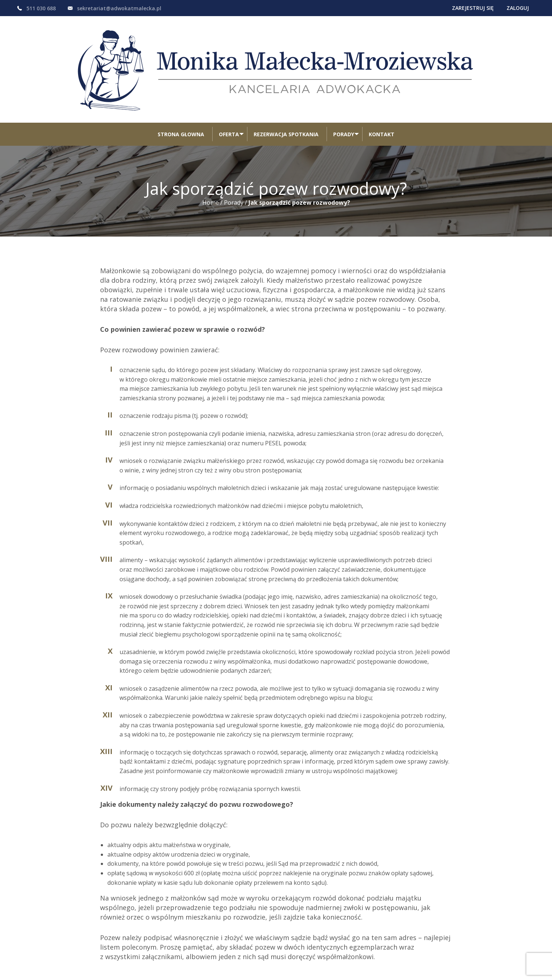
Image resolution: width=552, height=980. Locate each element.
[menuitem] (179, 79)
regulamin (129, 963)
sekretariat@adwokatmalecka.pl (119, 8)
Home (211, 148)
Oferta (227, 79)
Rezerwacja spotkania (286, 79)
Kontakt (384, 79)
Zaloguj (513, 8)
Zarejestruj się (457, 8)
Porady (344, 79)
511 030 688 (41, 8)
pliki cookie (166, 963)
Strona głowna (179, 79)
